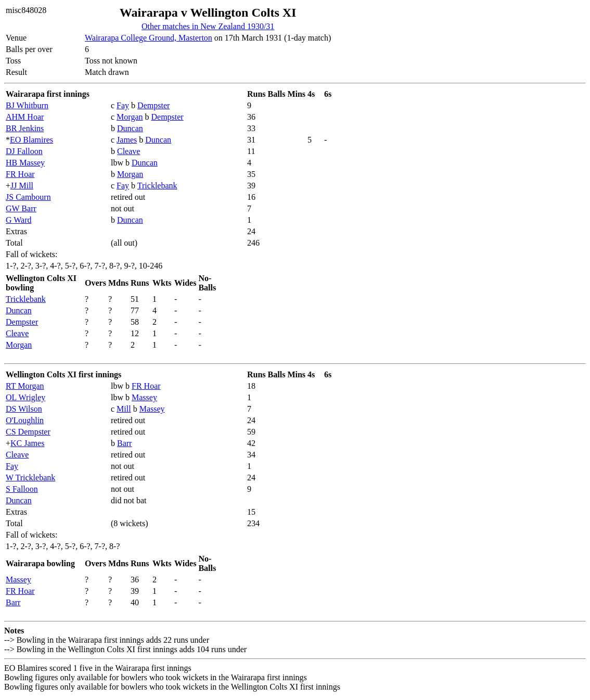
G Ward (19, 220)
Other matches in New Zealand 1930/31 (208, 26)
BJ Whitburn (27, 105)
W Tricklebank (30, 478)
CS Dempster (28, 432)
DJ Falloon (24, 151)
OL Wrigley (25, 397)
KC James (27, 443)
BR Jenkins (25, 128)
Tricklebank (157, 186)
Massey (144, 397)
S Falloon (22, 489)
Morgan (130, 117)
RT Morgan (25, 386)
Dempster (153, 105)
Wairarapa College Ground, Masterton (149, 38)
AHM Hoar (25, 117)
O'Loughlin (25, 420)
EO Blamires (31, 140)
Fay (123, 105)
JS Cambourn (28, 197)
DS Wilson (24, 409)
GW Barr (21, 208)
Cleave (129, 151)
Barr (124, 443)
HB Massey (25, 163)
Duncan (130, 128)
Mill (124, 409)
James (127, 140)
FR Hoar (20, 174)
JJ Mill (22, 186)
